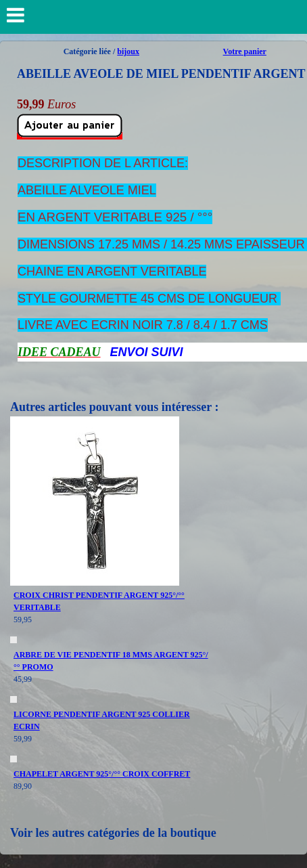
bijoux (128, 51)
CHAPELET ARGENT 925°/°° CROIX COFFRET (102, 774)
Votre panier (245, 51)
